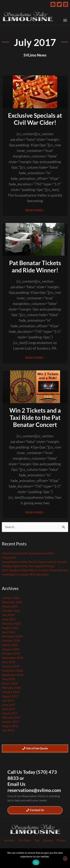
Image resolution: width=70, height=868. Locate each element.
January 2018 (11, 692)
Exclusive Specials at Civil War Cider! (35, 119)
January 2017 (11, 722)
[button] (65, 20)
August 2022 (10, 628)
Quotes (48, 840)
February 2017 (11, 717)
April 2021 (9, 632)
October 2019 (11, 653)
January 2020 (11, 649)
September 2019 (13, 658)
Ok (36, 863)
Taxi (37, 840)
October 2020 (11, 640)
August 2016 (10, 726)
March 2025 (10, 606)
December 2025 (12, 602)
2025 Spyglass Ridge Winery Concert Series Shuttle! (35, 570)
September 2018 (13, 675)
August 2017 (10, 696)
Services (9, 840)
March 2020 (10, 645)
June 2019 (9, 662)
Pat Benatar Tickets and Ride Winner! (35, 266)
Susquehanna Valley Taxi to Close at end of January (34, 562)
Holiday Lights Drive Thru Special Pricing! (28, 566)
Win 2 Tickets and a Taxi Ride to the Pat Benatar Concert (35, 417)
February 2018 (11, 688)
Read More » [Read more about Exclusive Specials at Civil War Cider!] (35, 210)
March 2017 (10, 713)
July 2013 (8, 730)
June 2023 (9, 619)
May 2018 (8, 679)
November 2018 (12, 670)
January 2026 (11, 598)
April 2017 (9, 709)
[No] (65, 858)
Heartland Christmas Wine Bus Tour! (25, 574)
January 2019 (11, 666)
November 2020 (12, 636)
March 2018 (10, 683)
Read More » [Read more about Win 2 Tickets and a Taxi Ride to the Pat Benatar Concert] (35, 512)
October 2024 (11, 611)
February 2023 (11, 623)
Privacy (61, 840)
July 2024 (8, 615)
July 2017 (8, 700)
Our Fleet (24, 840)
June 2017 (9, 705)
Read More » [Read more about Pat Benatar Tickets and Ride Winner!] (35, 357)
